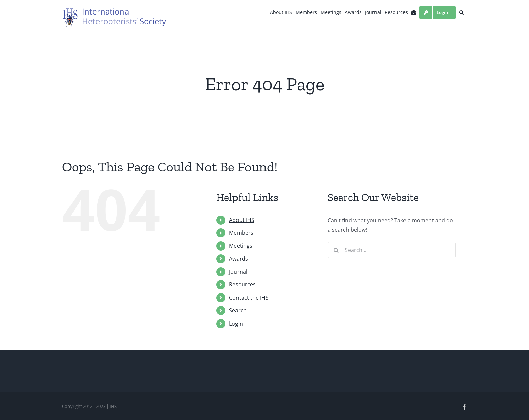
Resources (242, 284)
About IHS (242, 220)
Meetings (241, 246)
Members (241, 233)
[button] (461, 12)
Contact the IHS (249, 298)
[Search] (336, 250)
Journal (238, 272)
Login (236, 324)
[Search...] (392, 250)
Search (238, 310)
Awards (239, 259)
